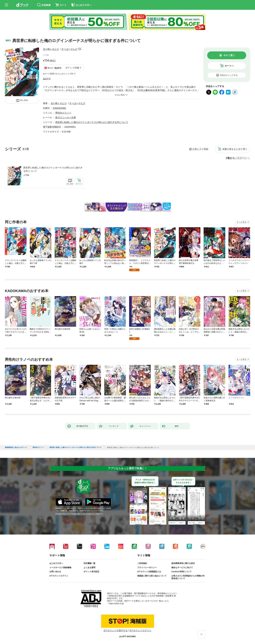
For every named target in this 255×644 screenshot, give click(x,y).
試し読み (24, 100)
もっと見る (242, 222)
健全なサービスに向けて (182, 568)
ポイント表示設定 (91, 572)
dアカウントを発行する (116, 630)
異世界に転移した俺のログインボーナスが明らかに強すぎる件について (53, 169)
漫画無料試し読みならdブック (16, 447)
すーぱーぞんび (69, 49)
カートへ (229, 66)
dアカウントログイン (59, 576)
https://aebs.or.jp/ (116, 603)
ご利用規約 (142, 563)
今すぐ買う (229, 55)
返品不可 (47, 79)
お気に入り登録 (200, 149)
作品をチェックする (229, 75)
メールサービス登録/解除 (60, 568)
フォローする (80, 49)
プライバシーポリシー (147, 568)
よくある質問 (89, 568)
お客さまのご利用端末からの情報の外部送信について (188, 577)
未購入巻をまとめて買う (235, 149)
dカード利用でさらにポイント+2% (58, 74)
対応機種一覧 (89, 563)
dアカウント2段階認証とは (149, 572)
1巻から (230, 158)
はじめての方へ (56, 563)
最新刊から (244, 158)
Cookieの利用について (181, 572)
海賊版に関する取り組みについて (152, 576)
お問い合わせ (55, 572)
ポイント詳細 (72, 68)
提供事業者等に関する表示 (183, 563)
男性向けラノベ (63, 113)
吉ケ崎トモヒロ (51, 49)
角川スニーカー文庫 (66, 117)
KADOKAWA (60, 108)
